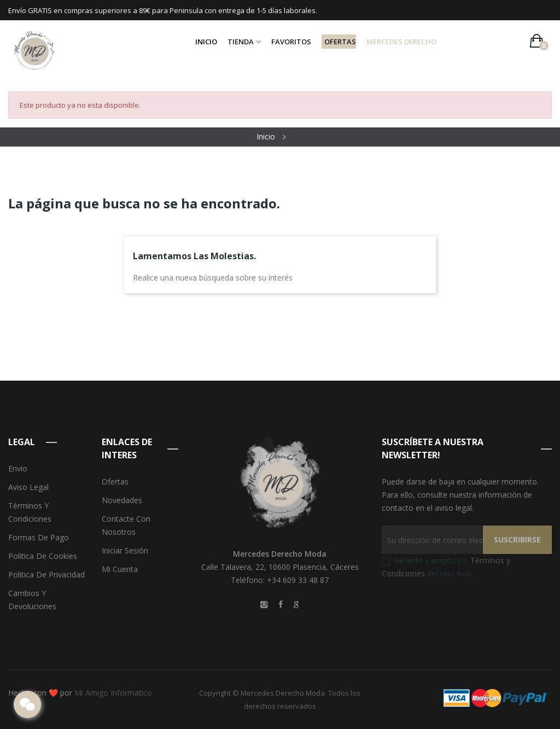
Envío (18, 468)
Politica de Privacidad (46, 575)
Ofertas (115, 482)
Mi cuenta (120, 569)
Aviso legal (28, 487)
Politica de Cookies (43, 556)
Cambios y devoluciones (32, 600)
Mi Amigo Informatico (113, 693)
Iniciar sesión (125, 550)
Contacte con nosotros (126, 525)
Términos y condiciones (30, 512)
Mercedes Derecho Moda (283, 693)
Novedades (122, 500)
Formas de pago (39, 537)
